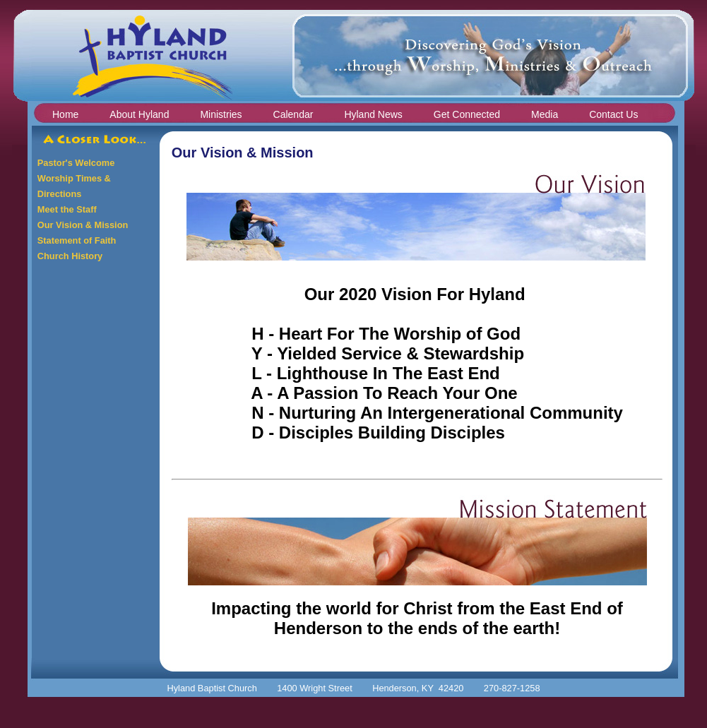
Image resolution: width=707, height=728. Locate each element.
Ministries (221, 114)
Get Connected (467, 114)
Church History (70, 256)
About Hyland (139, 114)
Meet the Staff (67, 209)
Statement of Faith (77, 240)
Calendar (293, 114)
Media (545, 114)
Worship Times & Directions (74, 186)
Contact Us (613, 114)
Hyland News (373, 114)
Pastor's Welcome (76, 163)
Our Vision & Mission (83, 225)
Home (65, 114)
